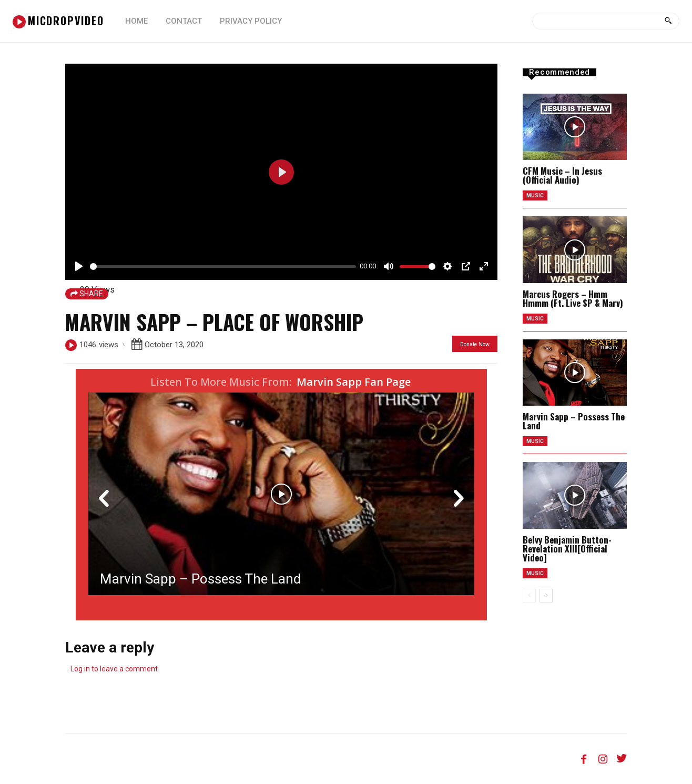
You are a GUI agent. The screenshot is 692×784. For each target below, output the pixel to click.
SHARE (87, 294)
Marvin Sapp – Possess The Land (200, 579)
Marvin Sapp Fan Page (354, 382)
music (535, 195)
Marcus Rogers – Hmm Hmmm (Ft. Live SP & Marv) (573, 298)
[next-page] (546, 596)
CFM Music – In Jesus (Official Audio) (562, 175)
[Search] (668, 21)
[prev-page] (529, 596)
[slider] (223, 267)
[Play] (79, 266)
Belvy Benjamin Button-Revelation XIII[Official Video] (567, 549)
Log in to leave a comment (114, 669)
